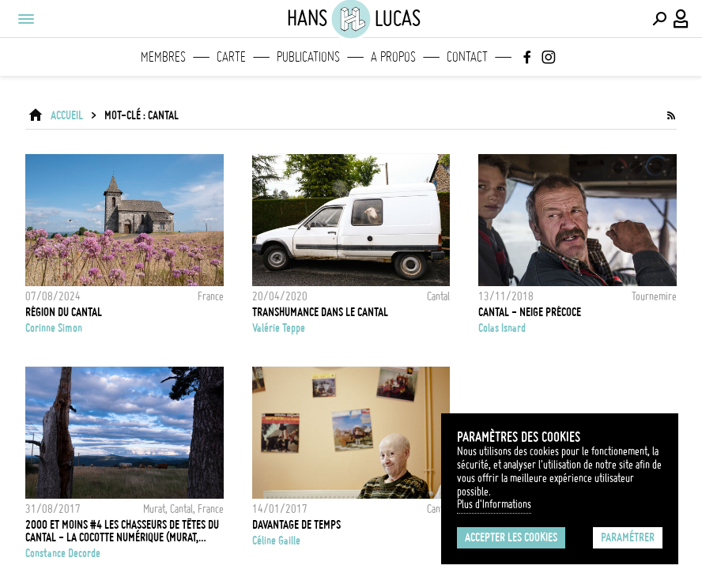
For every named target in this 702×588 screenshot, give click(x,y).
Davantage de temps (296, 525)
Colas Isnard (502, 328)
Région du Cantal (64, 312)
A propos (393, 57)
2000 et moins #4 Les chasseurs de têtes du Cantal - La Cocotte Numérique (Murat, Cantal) (122, 531)
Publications (308, 57)
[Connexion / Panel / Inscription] (681, 19)
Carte (231, 57)
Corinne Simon (54, 328)
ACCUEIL (67, 115)
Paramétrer (628, 537)
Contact (467, 57)
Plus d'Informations (494, 504)
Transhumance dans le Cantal (320, 312)
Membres (163, 57)
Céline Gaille (276, 541)
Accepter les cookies (511, 537)
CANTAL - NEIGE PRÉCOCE (530, 312)
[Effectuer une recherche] (659, 19)
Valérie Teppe (279, 328)
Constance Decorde (63, 553)
